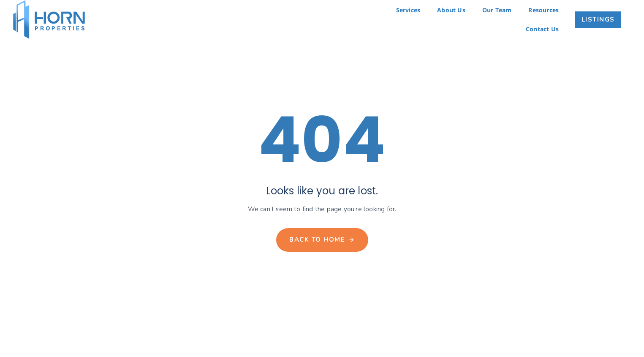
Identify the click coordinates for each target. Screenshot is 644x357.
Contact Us (542, 29)
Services (408, 10)
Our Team (497, 10)
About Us (451, 10)
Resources (543, 10)
